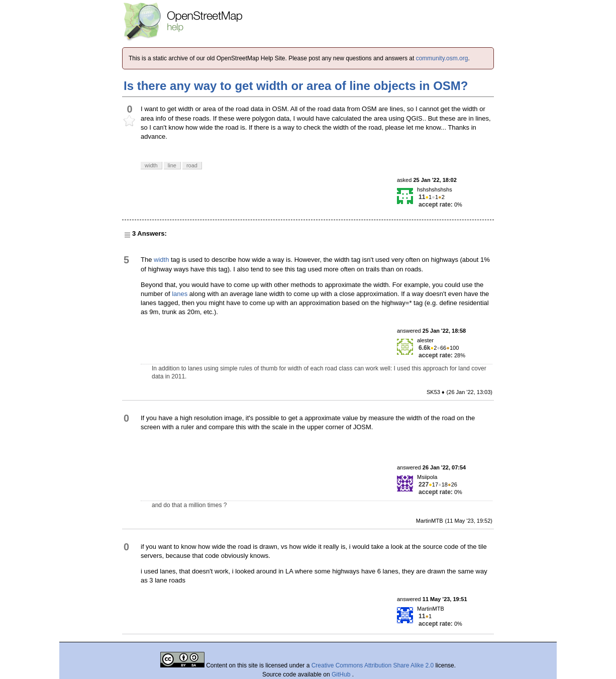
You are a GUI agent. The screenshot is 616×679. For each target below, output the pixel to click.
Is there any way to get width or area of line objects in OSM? (296, 86)
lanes (180, 294)
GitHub (342, 674)
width (161, 260)
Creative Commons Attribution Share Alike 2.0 (373, 665)
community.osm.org (442, 58)
